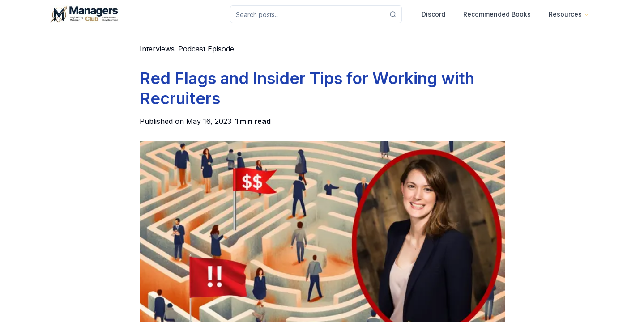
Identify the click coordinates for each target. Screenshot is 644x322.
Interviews (157, 49)
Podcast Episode (206, 49)
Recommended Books (497, 14)
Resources (569, 14)
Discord (433, 14)
